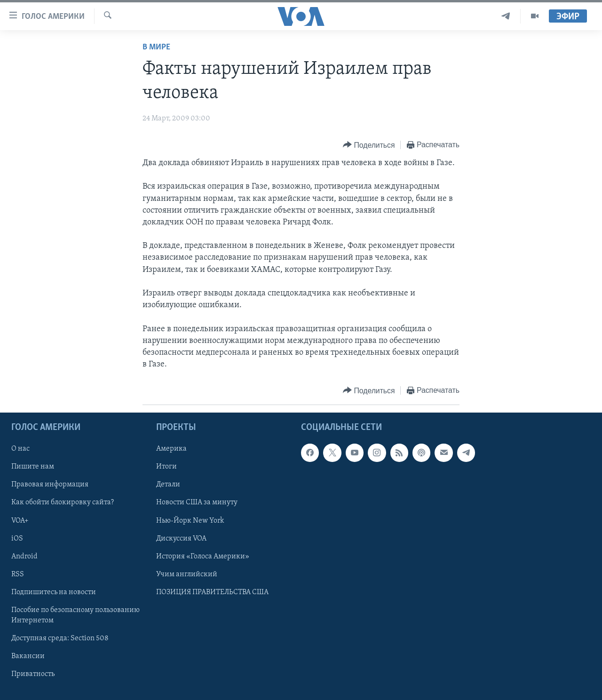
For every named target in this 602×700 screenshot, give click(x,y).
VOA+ (20, 521)
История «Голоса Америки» (203, 557)
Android (24, 557)
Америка (171, 449)
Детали (168, 485)
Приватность (33, 674)
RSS (18, 574)
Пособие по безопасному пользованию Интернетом (75, 615)
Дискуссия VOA (181, 539)
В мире (156, 47)
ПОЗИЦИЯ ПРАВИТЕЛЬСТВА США (212, 592)
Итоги (166, 467)
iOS (17, 539)
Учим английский (187, 574)
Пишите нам (33, 467)
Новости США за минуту (197, 503)
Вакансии (28, 656)
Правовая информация (50, 485)
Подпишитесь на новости (54, 592)
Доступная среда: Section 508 (60, 638)
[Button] (369, 145)
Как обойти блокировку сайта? (63, 503)
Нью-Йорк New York (190, 521)
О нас (20, 449)
